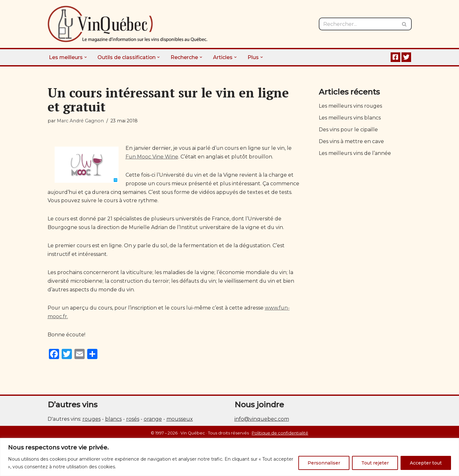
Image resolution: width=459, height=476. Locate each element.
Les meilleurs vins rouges (351, 106)
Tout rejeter (375, 463)
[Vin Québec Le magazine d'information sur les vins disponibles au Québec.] (127, 24)
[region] (229, 457)
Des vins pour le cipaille (348, 130)
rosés (133, 420)
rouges (92, 420)
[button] (86, 57)
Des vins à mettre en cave (351, 142)
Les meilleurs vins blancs (350, 118)
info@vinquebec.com (262, 420)
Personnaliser (324, 463)
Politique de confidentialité (280, 434)
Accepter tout (426, 463)
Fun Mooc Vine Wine (152, 157)
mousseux (180, 420)
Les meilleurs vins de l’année (355, 154)
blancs (113, 420)
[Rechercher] (358, 24)
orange (153, 420)
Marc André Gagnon (80, 121)
